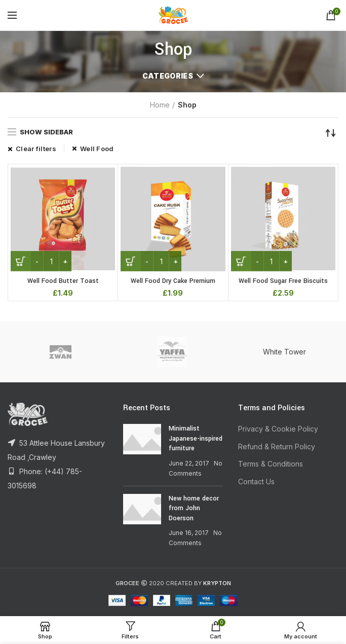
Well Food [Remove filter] (97, 149)
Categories (168, 76)
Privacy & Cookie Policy (278, 429)
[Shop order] (331, 133)
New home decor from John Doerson (194, 508)
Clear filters (36, 149)
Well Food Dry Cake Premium (173, 281)
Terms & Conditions (271, 464)
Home (160, 105)
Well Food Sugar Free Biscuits (283, 281)
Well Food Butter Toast (63, 281)
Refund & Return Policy (277, 446)
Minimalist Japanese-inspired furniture (196, 438)
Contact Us (256, 481)
